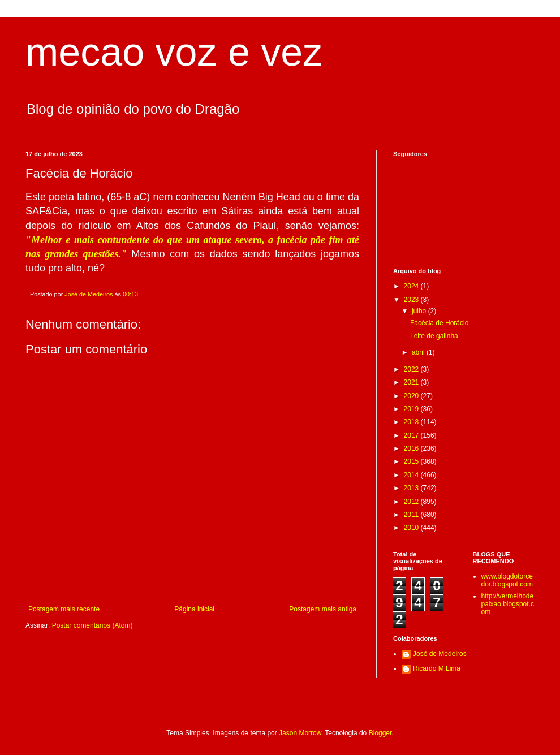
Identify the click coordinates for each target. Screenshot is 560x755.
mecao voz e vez (174, 52)
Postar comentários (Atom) (92, 625)
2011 (412, 515)
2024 (412, 286)
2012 (412, 502)
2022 (412, 369)
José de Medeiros (440, 654)
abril (419, 352)
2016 (412, 448)
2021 (412, 382)
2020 (412, 396)
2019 (412, 409)
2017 (412, 435)
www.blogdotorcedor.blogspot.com (507, 580)
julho (420, 311)
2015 (412, 461)
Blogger (380, 733)
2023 (412, 300)
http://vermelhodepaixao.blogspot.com (508, 604)
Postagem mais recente (64, 609)
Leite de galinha (434, 336)
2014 (412, 475)
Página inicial (194, 609)
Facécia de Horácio (439, 323)
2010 (412, 528)
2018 (412, 422)
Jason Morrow (300, 733)
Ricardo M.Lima (437, 668)
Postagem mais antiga (323, 609)
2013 (412, 488)
